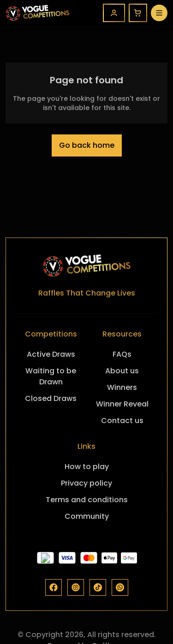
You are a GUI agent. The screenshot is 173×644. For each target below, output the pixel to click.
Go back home (87, 145)
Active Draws (51, 354)
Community (87, 516)
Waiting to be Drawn (51, 376)
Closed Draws (51, 398)
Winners (122, 387)
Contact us (122, 421)
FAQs (122, 354)
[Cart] (138, 13)
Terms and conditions (87, 500)
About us (122, 371)
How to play (87, 467)
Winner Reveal (122, 404)
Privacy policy (86, 483)
